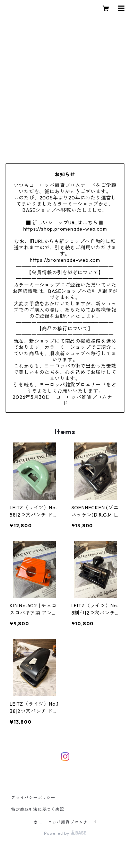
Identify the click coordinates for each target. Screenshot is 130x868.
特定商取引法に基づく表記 (38, 809)
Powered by (65, 833)
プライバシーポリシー (33, 798)
